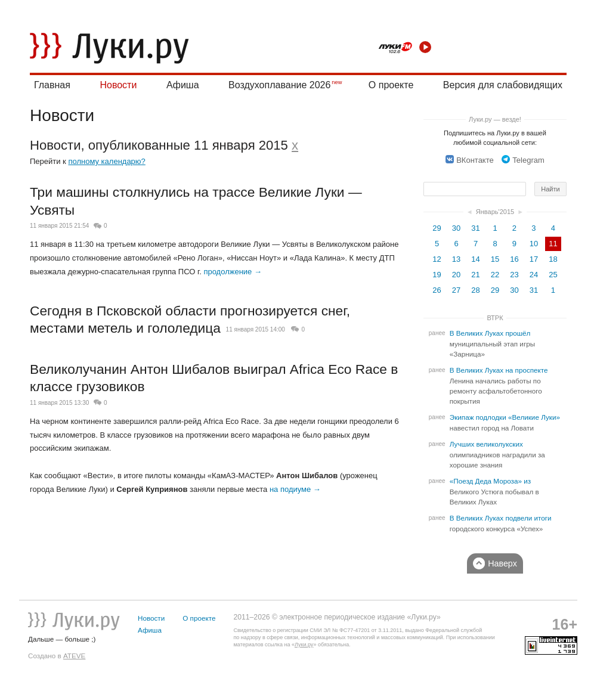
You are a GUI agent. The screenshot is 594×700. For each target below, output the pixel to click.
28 (475, 290)
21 (475, 275)
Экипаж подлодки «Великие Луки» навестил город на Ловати (505, 423)
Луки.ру (304, 645)
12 (437, 259)
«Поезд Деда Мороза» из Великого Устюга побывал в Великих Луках (494, 492)
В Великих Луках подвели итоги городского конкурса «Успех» (501, 524)
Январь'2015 (495, 212)
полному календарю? (106, 161)
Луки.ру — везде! (495, 119)
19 (437, 275)
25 (553, 275)
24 (534, 275)
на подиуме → (295, 489)
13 (456, 259)
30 (456, 228)
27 (456, 290)
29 (437, 228)
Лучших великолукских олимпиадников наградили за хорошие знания (497, 455)
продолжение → (233, 272)
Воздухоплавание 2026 (279, 85)
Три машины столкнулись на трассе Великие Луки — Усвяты (196, 201)
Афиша (183, 85)
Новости (118, 85)
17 (534, 259)
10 (534, 244)
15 (495, 259)
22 (495, 275)
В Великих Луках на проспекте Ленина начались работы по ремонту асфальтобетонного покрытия (499, 386)
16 (514, 259)
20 (456, 275)
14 (475, 259)
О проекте (391, 85)
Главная (52, 85)
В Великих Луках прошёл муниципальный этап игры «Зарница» (492, 344)
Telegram (523, 160)
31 (475, 228)
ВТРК (495, 318)
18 (553, 259)
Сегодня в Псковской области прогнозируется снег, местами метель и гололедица (190, 320)
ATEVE (74, 656)
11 (553, 244)
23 (514, 275)
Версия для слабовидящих (503, 85)
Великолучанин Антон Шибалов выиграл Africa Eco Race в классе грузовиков (214, 378)
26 (437, 290)
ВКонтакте (470, 160)
